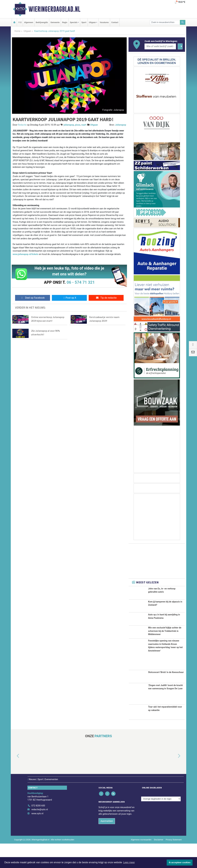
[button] (14, 780)
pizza (78, 125)
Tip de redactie (106, 298)
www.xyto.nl (37, 838)
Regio (65, 22)
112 (20, 22)
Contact (115, 22)
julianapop (69, 125)
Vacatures (104, 22)
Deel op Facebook (33, 298)
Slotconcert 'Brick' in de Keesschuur (166, 697)
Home (17, 31)
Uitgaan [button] (92, 22)
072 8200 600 (38, 830)
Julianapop (121, 125)
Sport (84, 22)
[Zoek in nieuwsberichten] (165, 22)
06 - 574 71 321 (81, 282)
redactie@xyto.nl (40, 834)
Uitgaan (27, 31)
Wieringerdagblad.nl (54, 9)
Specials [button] (74, 22)
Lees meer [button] (129, 862)
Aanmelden (107, 845)
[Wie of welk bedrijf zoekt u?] (160, 46)
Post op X (69, 298)
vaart (84, 125)
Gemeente (55, 22)
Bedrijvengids (42, 22)
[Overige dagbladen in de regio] (161, 823)
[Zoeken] (183, 22)
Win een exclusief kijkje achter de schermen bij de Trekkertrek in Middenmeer (165, 643)
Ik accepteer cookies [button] (180, 862)
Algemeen (29, 22)
